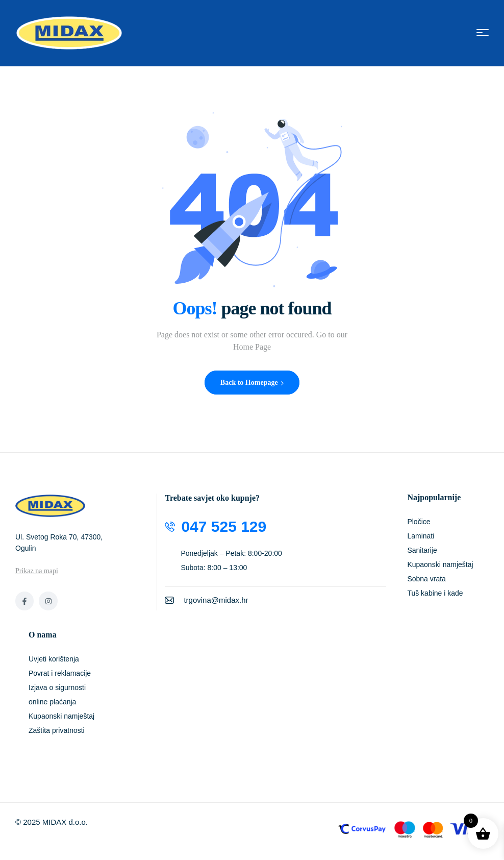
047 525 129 (224, 526)
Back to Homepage (252, 383)
